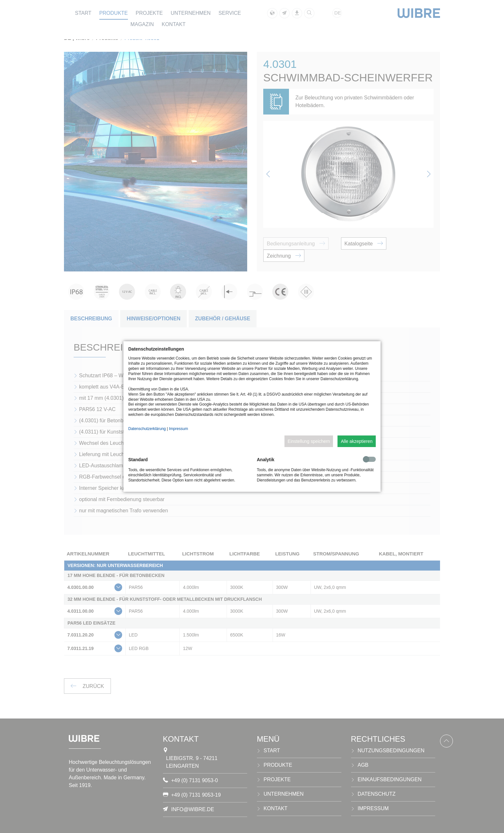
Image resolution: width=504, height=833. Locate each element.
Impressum (179, 429)
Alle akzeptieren (357, 441)
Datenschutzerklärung (147, 429)
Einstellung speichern (309, 441)
